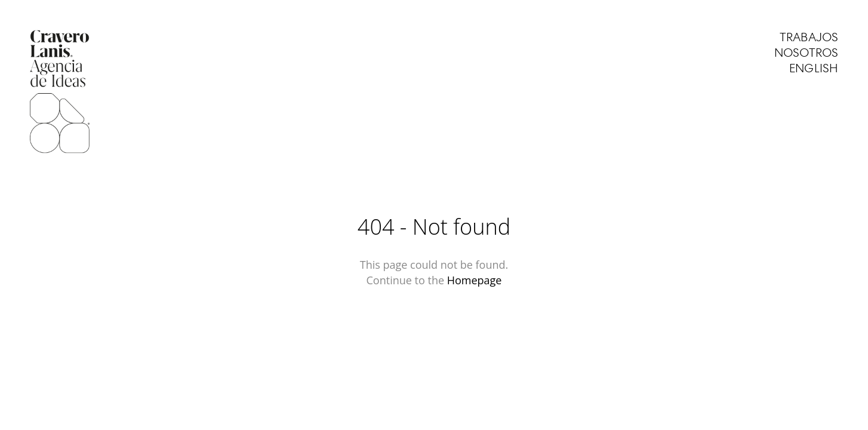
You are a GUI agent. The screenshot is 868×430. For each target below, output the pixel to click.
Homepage (475, 280)
